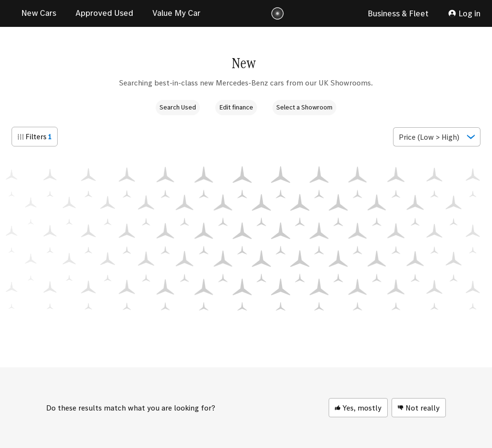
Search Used (178, 107)
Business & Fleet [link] (398, 13)
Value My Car (176, 13)
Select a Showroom (304, 107)
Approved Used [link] (104, 13)
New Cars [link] (39, 13)
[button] (35, 137)
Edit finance (236, 107)
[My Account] (464, 13)
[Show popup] (437, 137)
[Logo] (277, 13)
